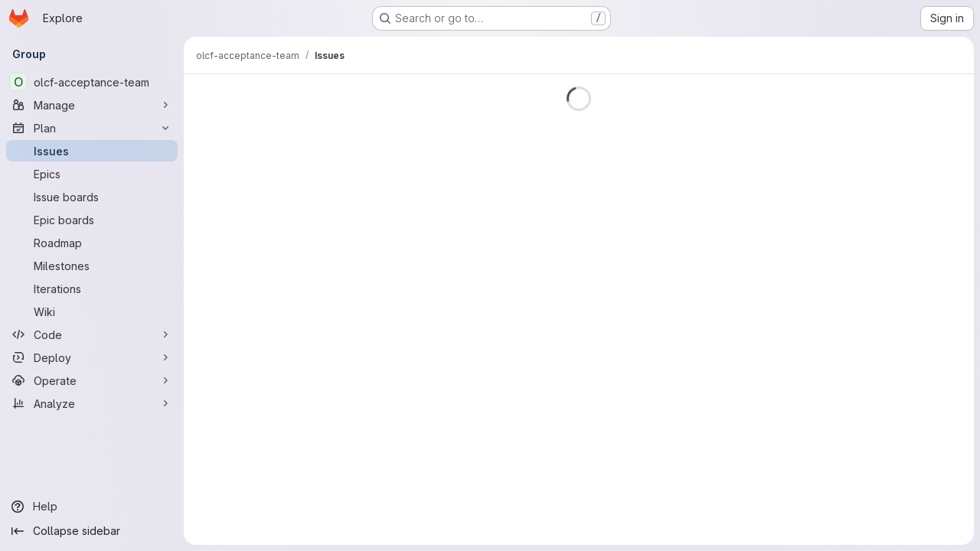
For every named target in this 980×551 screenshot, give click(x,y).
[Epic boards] (92, 220)
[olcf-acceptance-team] (92, 82)
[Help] (92, 507)
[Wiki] (92, 311)
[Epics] (92, 174)
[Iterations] (92, 289)
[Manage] (92, 105)
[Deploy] (92, 357)
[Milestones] (92, 266)
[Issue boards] (92, 197)
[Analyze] (92, 403)
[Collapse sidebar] (92, 531)
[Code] (92, 334)
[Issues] (92, 151)
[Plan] (92, 128)
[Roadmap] (92, 243)
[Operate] (92, 380)
